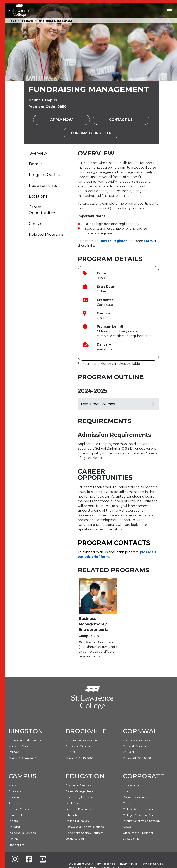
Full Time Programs (78, 809)
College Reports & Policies (140, 815)
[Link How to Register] (113, 241)
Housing (14, 827)
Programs (27, 21)
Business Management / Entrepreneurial (94, 624)
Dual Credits (74, 803)
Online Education (77, 821)
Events (13, 821)
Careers (128, 803)
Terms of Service (152, 864)
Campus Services (20, 809)
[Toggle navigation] (169, 11)
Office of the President (138, 833)
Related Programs (46, 234)
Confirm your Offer (91, 133)
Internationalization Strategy (142, 821)
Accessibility (131, 785)
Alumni (127, 791)
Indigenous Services (22, 833)
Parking (13, 839)
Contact (36, 224)
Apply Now (61, 120)
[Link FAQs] (148, 241)
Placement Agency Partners (84, 833)
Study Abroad (75, 839)
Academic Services (78, 785)
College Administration (138, 809)
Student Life (17, 845)
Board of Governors (136, 797)
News (127, 827)
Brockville (15, 791)
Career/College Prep (79, 791)
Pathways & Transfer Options (85, 827)
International (74, 815)
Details (36, 164)
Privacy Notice (128, 864)
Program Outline (45, 175)
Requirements (43, 185)
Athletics (14, 803)
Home (13, 21)
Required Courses (117, 404)
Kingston (14, 785)
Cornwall (14, 797)
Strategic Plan (132, 839)
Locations (38, 196)
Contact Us (121, 120)
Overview (38, 153)
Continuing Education (80, 797)
